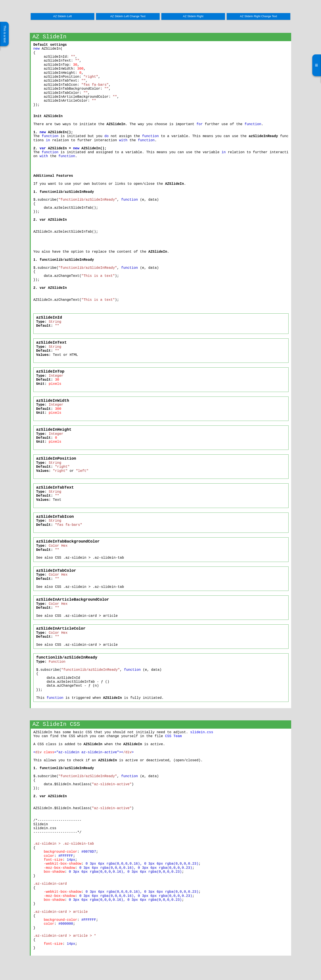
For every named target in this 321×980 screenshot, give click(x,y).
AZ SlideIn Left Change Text (128, 16)
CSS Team (173, 736)
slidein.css (202, 732)
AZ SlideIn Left (62, 16)
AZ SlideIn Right (193, 16)
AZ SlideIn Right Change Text (258, 16)
